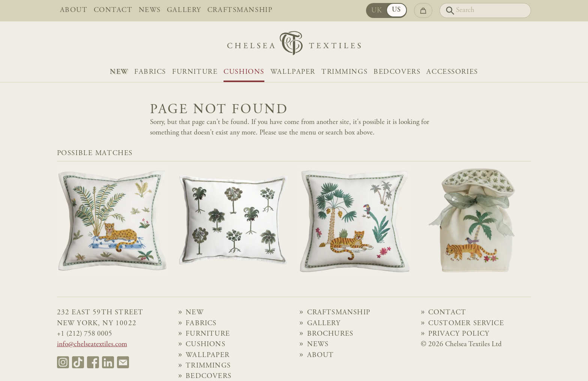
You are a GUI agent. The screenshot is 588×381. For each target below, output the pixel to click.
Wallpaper (293, 72)
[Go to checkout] (423, 10)
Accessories (452, 72)
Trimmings (344, 72)
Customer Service (466, 323)
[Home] (294, 45)
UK (377, 11)
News (150, 10)
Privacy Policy (459, 334)
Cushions (244, 72)
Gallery (184, 10)
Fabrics (150, 72)
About (74, 10)
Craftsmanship (240, 10)
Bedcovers (397, 72)
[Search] (485, 10)
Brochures (330, 334)
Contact (113, 10)
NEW (119, 72)
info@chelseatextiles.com (92, 344)
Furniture (195, 72)
